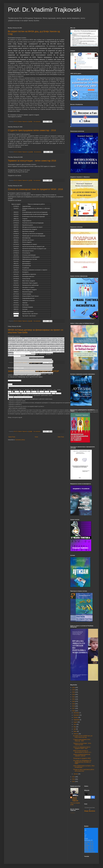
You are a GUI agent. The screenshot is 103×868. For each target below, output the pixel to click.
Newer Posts (12, 437)
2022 (74, 697)
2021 (74, 699)
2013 (74, 781)
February (76, 734)
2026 (74, 687)
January (76, 774)
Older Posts (61, 437)
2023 (74, 694)
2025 (74, 690)
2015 (74, 777)
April (75, 729)
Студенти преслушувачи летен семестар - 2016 (32, 130)
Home (36, 437)
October (76, 717)
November (77, 715)
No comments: (37, 122)
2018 (74, 706)
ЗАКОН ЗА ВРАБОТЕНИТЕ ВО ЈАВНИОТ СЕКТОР (82, 755)
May (75, 727)
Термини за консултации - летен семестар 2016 (32, 161)
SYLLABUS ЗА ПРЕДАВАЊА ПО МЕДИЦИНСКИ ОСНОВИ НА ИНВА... (82, 762)
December (77, 713)
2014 (74, 779)
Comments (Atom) (20, 440)
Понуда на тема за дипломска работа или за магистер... (84, 770)
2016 (74, 711)
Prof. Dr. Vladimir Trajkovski (44, 10)
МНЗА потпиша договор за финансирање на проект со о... (83, 751)
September (77, 720)
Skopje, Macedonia (90, 809)
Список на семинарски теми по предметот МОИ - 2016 (35, 189)
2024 (74, 692)
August (76, 722)
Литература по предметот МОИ (82, 758)
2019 (74, 704)
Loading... (73, 813)
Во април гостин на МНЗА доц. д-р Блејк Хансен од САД (83, 736)
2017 (74, 708)
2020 (74, 701)
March (75, 731)
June (75, 724)
